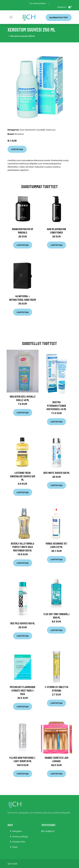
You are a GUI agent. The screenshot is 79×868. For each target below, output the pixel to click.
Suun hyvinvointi (28, 130)
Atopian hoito (19, 842)
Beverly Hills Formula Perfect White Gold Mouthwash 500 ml (23, 547)
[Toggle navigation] (11, 17)
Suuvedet (41, 130)
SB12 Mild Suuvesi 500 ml (23, 623)
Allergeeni (17, 831)
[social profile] (48, 3)
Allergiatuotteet (59, 17)
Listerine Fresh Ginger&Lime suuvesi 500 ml (23, 476)
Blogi (15, 847)
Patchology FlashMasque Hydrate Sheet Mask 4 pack (23, 690)
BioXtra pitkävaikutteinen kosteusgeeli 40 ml (57, 406)
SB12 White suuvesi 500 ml (57, 473)
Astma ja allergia (20, 836)
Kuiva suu (51, 130)
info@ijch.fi (62, 7)
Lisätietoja (17, 149)
